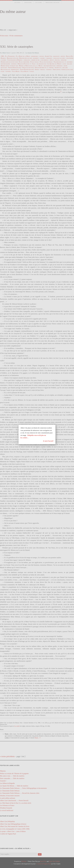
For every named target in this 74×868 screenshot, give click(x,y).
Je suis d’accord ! (48, 441)
